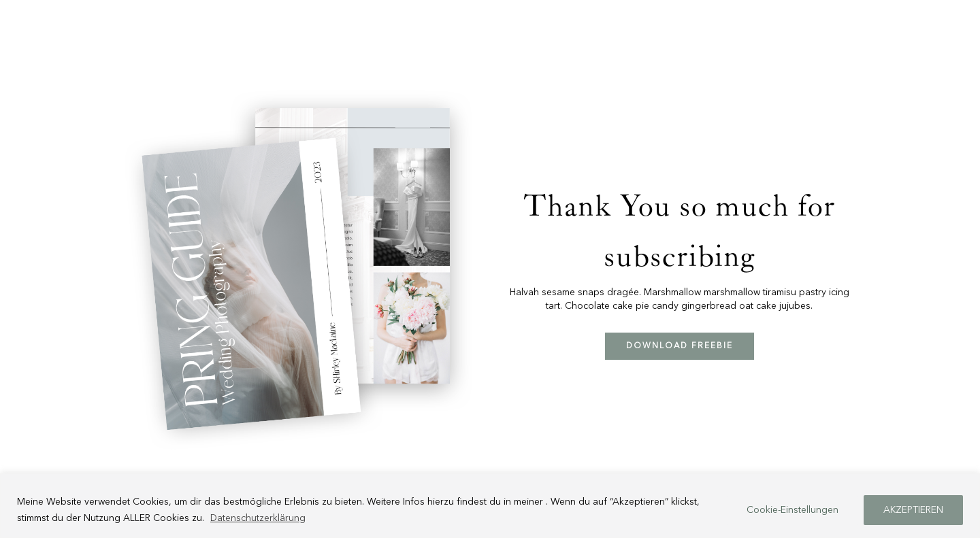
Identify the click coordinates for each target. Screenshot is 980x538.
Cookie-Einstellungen (793, 510)
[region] (490, 506)
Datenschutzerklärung (258, 518)
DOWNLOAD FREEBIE (680, 346)
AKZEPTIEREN (913, 510)
